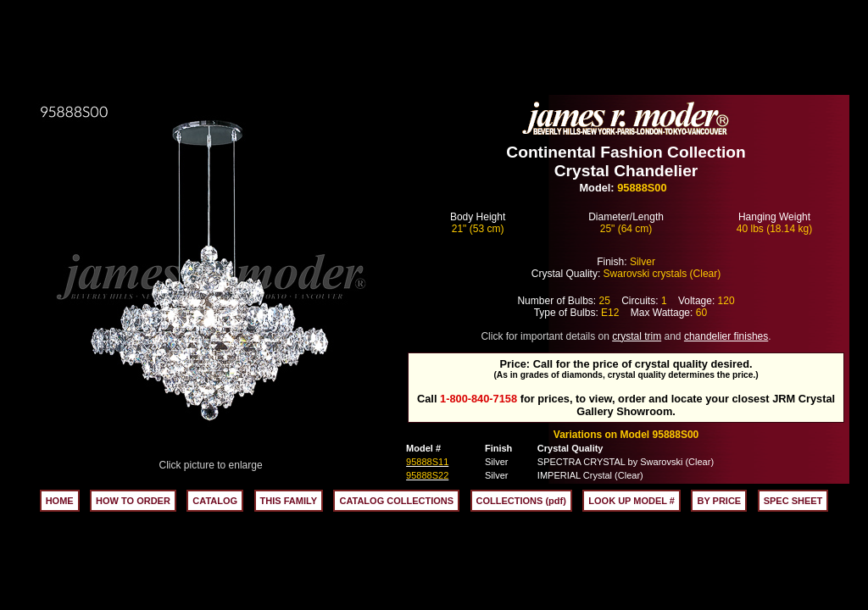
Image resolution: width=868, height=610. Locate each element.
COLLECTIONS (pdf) (521, 501)
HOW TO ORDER (133, 501)
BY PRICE (719, 501)
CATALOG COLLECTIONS (396, 501)
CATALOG (215, 501)
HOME (60, 501)
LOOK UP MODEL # (632, 501)
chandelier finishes (726, 336)
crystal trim (637, 336)
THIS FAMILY (289, 501)
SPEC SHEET (793, 501)
